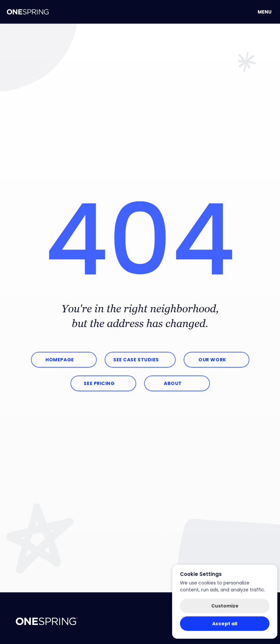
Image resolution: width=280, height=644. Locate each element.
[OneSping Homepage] (28, 12)
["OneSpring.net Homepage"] (47, 621)
